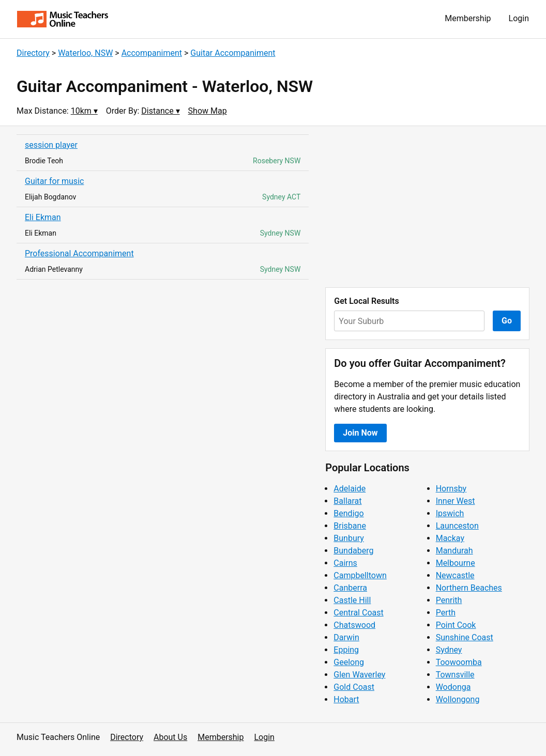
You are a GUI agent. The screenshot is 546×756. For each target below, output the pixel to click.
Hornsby (451, 489)
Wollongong (458, 699)
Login (519, 18)
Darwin (346, 637)
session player (51, 145)
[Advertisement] (427, 207)
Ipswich (450, 513)
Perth (446, 613)
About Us (170, 737)
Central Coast (358, 613)
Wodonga (453, 687)
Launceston (457, 526)
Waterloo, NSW (85, 53)
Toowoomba (459, 662)
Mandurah (454, 551)
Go (507, 321)
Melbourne (456, 563)
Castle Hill (352, 600)
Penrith (449, 600)
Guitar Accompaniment (233, 53)
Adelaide (350, 489)
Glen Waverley (359, 675)
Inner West (456, 501)
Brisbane (350, 526)
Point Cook (456, 625)
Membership (468, 18)
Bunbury (349, 538)
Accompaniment (152, 53)
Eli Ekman (43, 217)
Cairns (345, 563)
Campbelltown (360, 575)
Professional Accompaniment (79, 253)
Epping (346, 650)
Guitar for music (54, 181)
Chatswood (354, 625)
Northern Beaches (469, 588)
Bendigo (348, 513)
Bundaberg (353, 551)
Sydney (449, 650)
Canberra (350, 588)
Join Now (360, 433)
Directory (33, 53)
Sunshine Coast (465, 637)
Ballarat (347, 501)
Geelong (349, 662)
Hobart (346, 699)
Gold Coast (354, 687)
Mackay (450, 538)
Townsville (455, 675)
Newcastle (455, 575)
